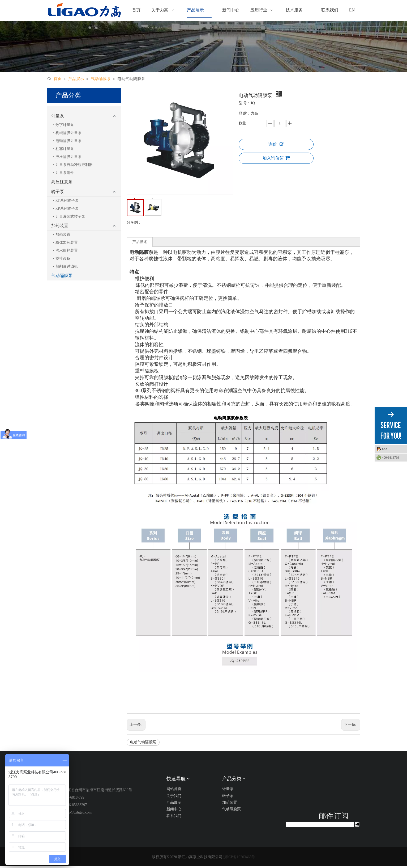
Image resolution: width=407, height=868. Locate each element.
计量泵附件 (65, 173)
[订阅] (357, 824)
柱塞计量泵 (65, 149)
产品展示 (174, 802)
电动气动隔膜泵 (143, 742)
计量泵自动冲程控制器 (74, 165)
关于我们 (174, 796)
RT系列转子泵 (67, 201)
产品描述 (140, 242)
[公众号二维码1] (320, 792)
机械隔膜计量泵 (68, 133)
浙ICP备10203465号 (239, 857)
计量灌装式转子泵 (70, 217)
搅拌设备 (63, 259)
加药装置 (60, 226)
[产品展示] (203, 47)
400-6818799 (391, 458)
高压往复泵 (62, 182)
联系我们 (174, 816)
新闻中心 (174, 809)
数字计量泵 (65, 125)
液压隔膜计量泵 (68, 157)
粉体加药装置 (67, 243)
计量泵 (58, 116)
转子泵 (58, 192)
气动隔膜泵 (62, 276)
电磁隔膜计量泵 (68, 141)
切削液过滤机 (67, 267)
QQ (393, 449)
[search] (320, 824)
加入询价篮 (276, 158)
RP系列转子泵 (67, 209)
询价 (276, 144)
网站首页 (174, 789)
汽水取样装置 (67, 251)
